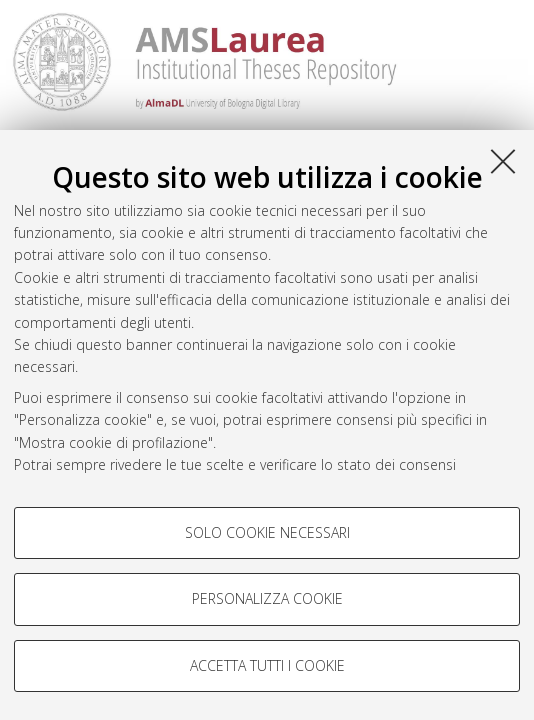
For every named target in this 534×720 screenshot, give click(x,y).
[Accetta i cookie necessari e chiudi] (503, 161)
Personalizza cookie (267, 598)
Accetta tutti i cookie (267, 665)
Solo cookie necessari (267, 532)
